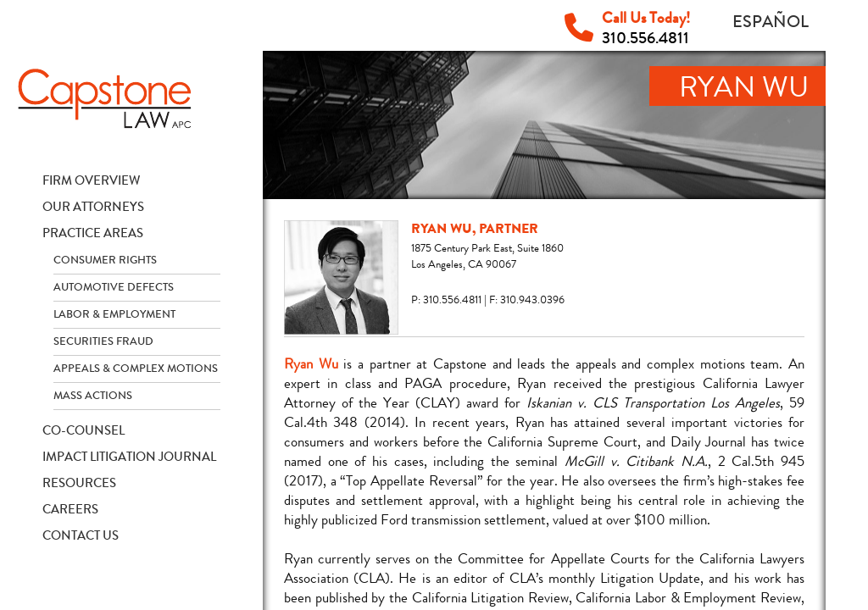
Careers (70, 509)
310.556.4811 (645, 38)
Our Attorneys (93, 207)
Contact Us (81, 535)
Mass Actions (93, 396)
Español (771, 22)
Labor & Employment (114, 314)
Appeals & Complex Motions (136, 369)
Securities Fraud (103, 341)
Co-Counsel (83, 430)
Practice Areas (93, 233)
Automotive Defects (114, 287)
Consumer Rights (105, 260)
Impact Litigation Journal (129, 457)
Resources (79, 483)
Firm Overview (92, 180)
